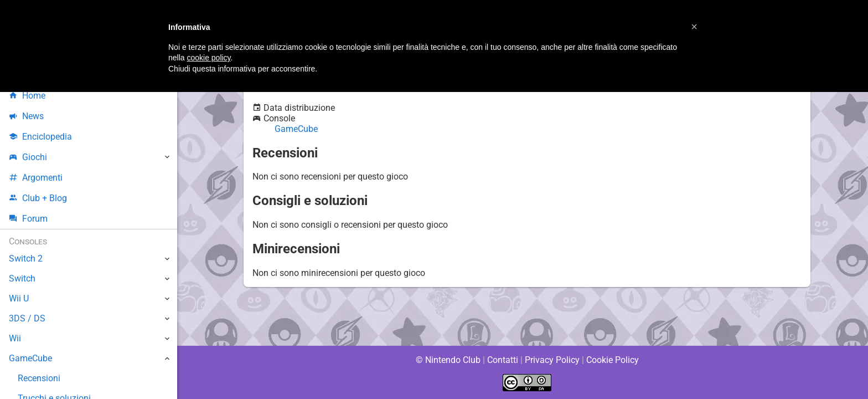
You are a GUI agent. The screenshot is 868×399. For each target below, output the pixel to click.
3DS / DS (27, 318)
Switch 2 (26, 259)
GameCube (296, 129)
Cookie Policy (612, 360)
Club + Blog (38, 198)
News (27, 116)
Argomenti (36, 178)
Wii (15, 338)
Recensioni (39, 378)
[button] (694, 27)
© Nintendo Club (448, 360)
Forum (28, 219)
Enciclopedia (41, 137)
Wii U (19, 298)
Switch (22, 278)
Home (27, 96)
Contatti (502, 360)
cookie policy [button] (208, 58)
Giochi (28, 157)
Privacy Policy (552, 360)
